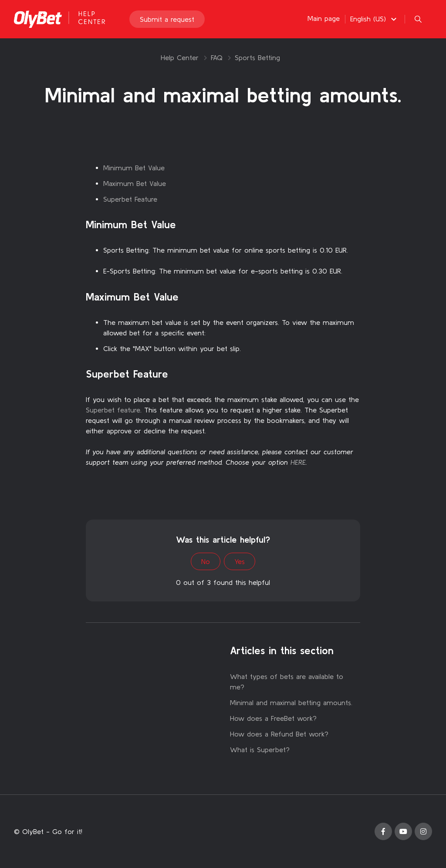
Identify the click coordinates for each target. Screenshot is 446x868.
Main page (324, 18)
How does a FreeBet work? (273, 718)
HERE (298, 462)
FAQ (217, 57)
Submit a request (167, 19)
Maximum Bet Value (135, 183)
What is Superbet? (260, 750)
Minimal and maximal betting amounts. (291, 703)
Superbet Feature (130, 199)
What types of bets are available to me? (287, 682)
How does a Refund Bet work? (279, 734)
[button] (375, 19)
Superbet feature (113, 410)
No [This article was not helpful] (206, 561)
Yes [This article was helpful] (240, 561)
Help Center (180, 57)
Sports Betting (257, 57)
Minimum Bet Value (134, 168)
